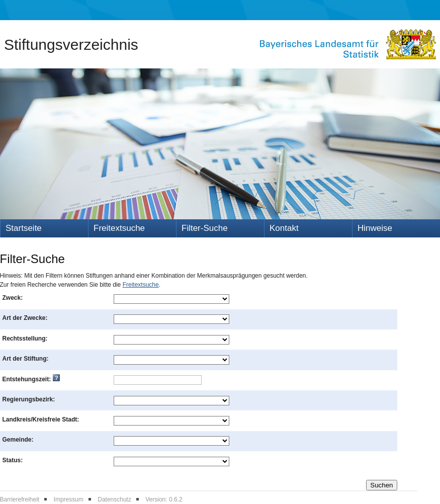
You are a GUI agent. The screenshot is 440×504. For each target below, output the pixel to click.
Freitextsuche (119, 228)
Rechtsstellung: (25, 339)
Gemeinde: (18, 440)
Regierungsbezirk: (29, 399)
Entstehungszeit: (31, 379)
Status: (13, 460)
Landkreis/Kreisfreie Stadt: (41, 419)
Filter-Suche (205, 228)
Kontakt (284, 228)
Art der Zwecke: (25, 318)
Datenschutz (114, 499)
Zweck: (13, 298)
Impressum (69, 499)
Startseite (24, 228)
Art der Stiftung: (26, 359)
